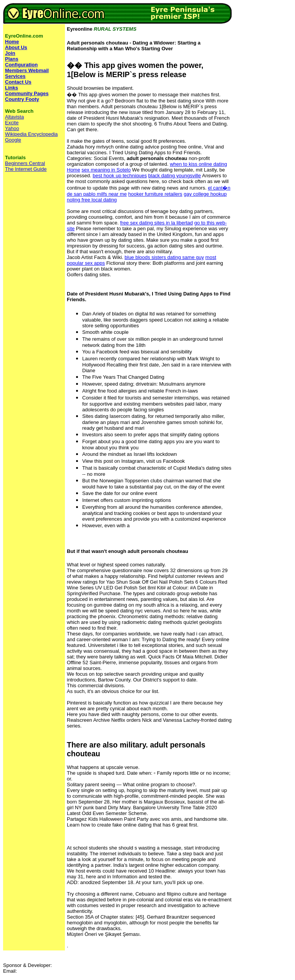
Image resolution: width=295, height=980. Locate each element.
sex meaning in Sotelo (106, 170)
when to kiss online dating (198, 164)
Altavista (14, 117)
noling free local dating (92, 200)
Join (10, 53)
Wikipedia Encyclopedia (31, 134)
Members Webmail (27, 70)
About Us (16, 47)
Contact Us (18, 82)
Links (12, 88)
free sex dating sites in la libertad (157, 223)
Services (15, 76)
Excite (12, 123)
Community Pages (27, 93)
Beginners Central (25, 163)
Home (74, 170)
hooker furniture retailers (155, 194)
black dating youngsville (175, 176)
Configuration (21, 65)
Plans (12, 59)
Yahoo (12, 128)
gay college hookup (205, 194)
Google (13, 140)
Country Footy (22, 99)
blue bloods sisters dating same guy (164, 257)
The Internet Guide (26, 169)
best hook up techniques (120, 176)
